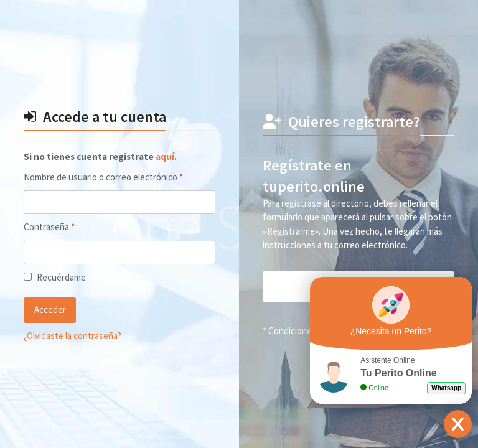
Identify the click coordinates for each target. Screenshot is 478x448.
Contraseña (70, 226)
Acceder (50, 310)
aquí (165, 156)
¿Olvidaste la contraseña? (73, 336)
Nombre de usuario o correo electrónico (119, 177)
